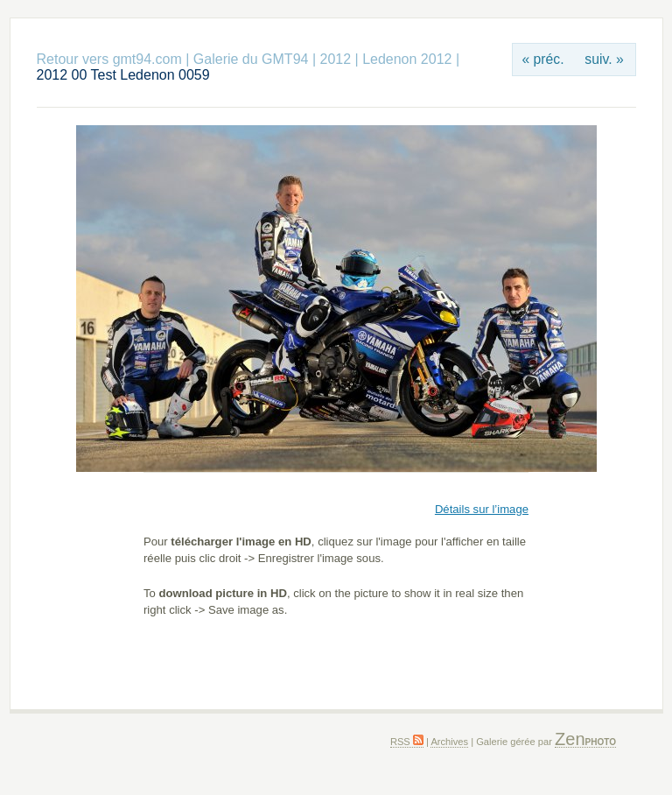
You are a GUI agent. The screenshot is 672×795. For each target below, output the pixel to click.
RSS (407, 742)
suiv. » (604, 59)
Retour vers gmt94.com (109, 59)
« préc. (542, 59)
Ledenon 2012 (407, 59)
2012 (335, 59)
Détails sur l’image (482, 509)
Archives (449, 742)
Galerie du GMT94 (251, 59)
